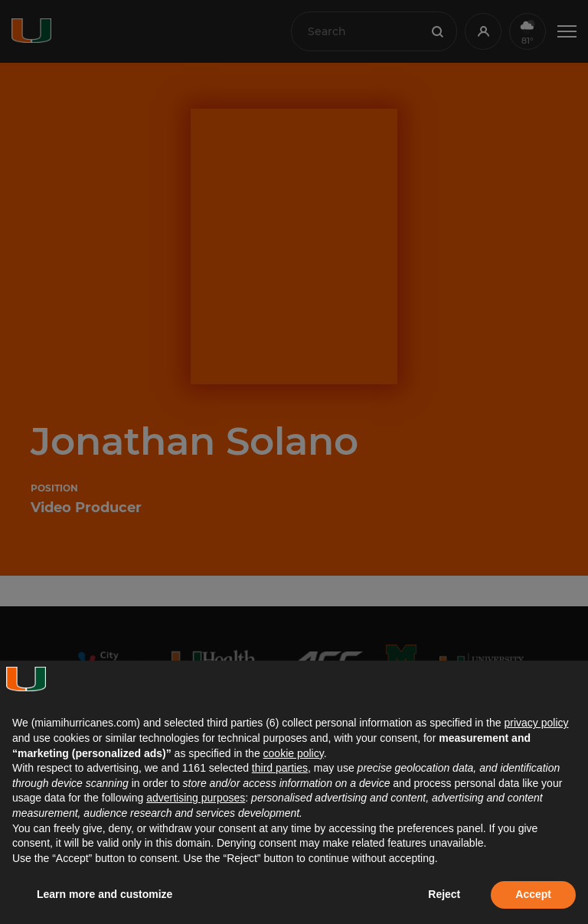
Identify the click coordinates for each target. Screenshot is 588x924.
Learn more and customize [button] (105, 894)
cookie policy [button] (294, 753)
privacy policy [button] (536, 723)
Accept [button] (533, 894)
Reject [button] (444, 894)
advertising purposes (196, 798)
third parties (280, 768)
